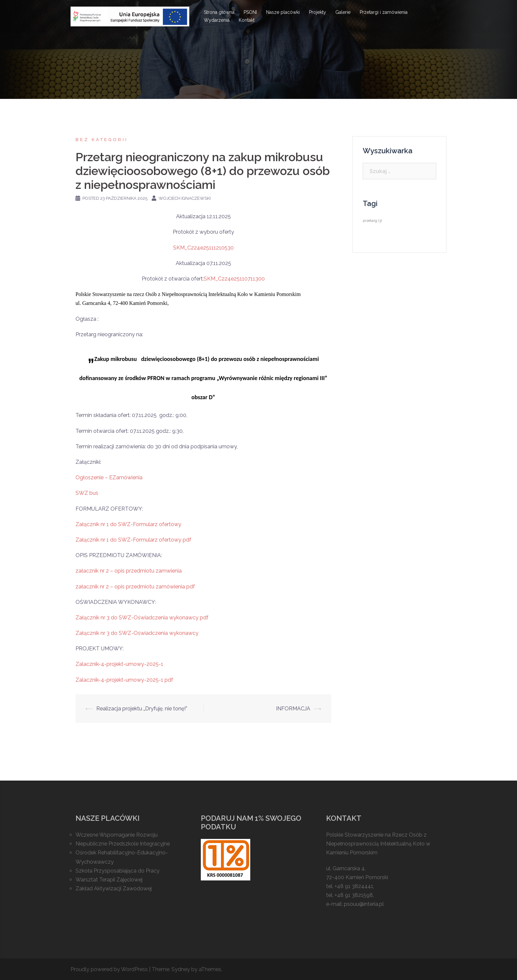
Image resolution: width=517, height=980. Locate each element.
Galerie (343, 12)
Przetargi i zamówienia (384, 12)
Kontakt (247, 20)
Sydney (181, 969)
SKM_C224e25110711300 (234, 279)
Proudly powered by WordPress (109, 969)
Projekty (318, 12)
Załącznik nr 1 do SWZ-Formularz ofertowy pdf (133, 540)
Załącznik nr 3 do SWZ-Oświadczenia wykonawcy (137, 633)
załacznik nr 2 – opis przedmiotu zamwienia (129, 571)
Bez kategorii (102, 140)
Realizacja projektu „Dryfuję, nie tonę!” (142, 709)
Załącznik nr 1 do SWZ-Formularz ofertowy (128, 524)
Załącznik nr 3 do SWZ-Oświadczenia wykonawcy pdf (142, 618)
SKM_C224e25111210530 (203, 248)
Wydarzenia (217, 20)
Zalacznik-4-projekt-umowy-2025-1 (119, 664)
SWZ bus (87, 493)
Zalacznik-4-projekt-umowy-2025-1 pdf (124, 680)
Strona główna (219, 12)
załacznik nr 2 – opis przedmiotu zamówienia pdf (135, 587)
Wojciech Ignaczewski (185, 198)
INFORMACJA (293, 709)
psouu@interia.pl (364, 904)
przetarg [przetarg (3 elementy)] (372, 221)
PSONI (250, 12)
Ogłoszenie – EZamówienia (109, 477)
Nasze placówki (283, 12)
